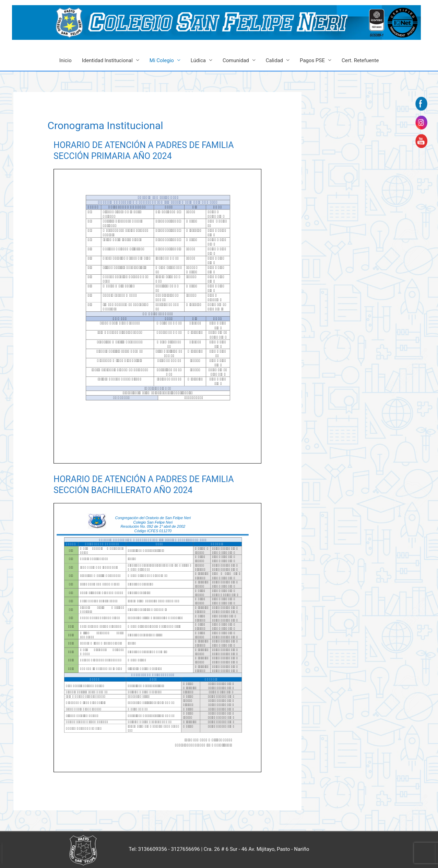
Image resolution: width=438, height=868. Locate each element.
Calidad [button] (274, 60)
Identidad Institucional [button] (107, 60)
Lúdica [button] (198, 60)
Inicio (66, 60)
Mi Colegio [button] (162, 60)
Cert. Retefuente (360, 60)
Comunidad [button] (236, 60)
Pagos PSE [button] (312, 60)
